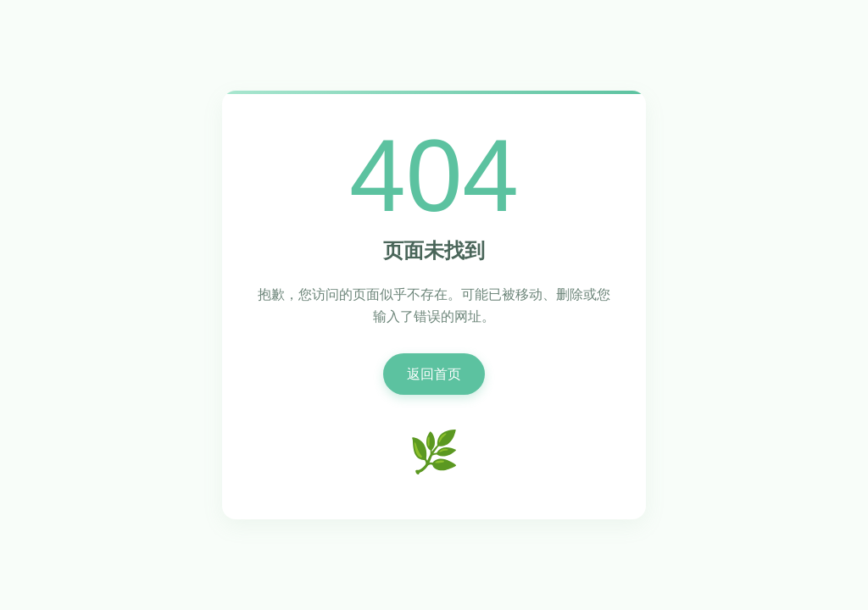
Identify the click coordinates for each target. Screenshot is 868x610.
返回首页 (434, 374)
